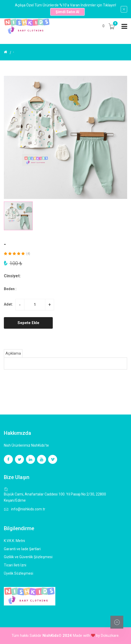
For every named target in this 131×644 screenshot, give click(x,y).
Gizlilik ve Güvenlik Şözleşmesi (28, 557)
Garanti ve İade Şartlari (22, 549)
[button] (121, 216)
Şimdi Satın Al (67, 12)
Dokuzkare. (110, 636)
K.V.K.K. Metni (14, 541)
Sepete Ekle (28, 323)
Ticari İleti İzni (15, 565)
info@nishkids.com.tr (28, 509)
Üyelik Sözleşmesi (19, 573)
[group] (65, 137)
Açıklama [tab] (13, 353)
